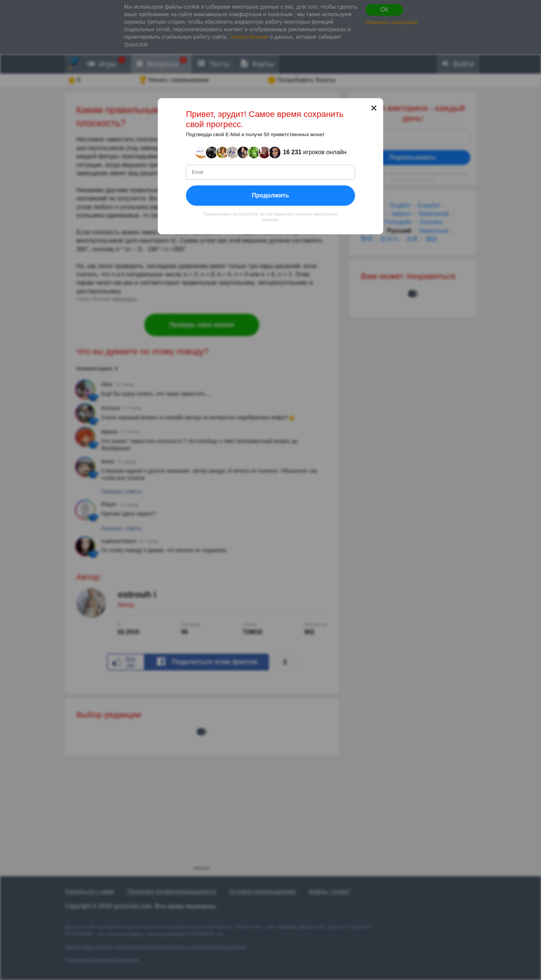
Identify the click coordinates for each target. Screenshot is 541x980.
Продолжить (270, 195)
